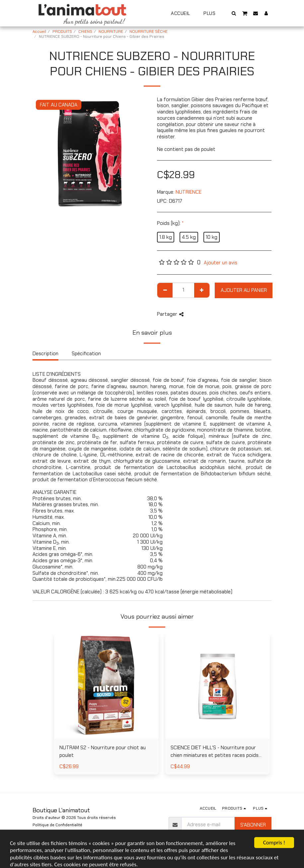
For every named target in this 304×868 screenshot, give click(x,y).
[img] (106, 686)
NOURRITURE (111, 32)
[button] (234, 13)
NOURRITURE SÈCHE (149, 32)
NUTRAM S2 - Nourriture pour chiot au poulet (103, 751)
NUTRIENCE (189, 192)
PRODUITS (62, 32)
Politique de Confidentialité (57, 825)
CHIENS (85, 32)
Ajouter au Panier (244, 290)
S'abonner (253, 825)
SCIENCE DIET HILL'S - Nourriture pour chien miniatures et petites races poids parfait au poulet (215, 752)
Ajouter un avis (221, 263)
